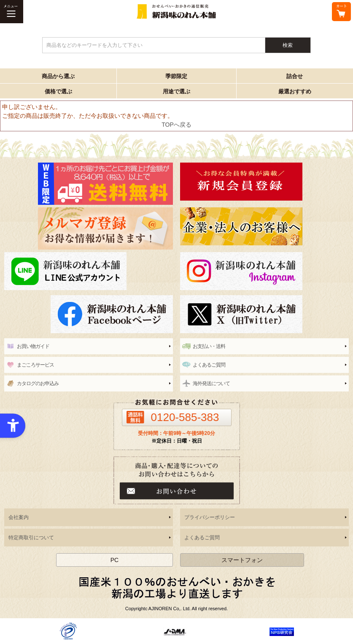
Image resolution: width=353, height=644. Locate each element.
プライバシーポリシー (210, 517)
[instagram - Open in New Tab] (264, 271)
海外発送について (211, 383)
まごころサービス (35, 365)
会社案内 (19, 517)
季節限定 (176, 76)
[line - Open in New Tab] (89, 271)
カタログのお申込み (38, 383)
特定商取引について (31, 538)
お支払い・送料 (209, 346)
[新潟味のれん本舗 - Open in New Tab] (264, 182)
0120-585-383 (185, 417)
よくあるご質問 (209, 365)
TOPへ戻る (176, 125)
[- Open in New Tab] (68, 631)
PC (115, 560)
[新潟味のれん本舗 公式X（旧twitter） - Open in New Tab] (264, 314)
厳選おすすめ (295, 91)
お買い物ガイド (33, 346)
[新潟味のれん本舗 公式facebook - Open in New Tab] (89, 314)
